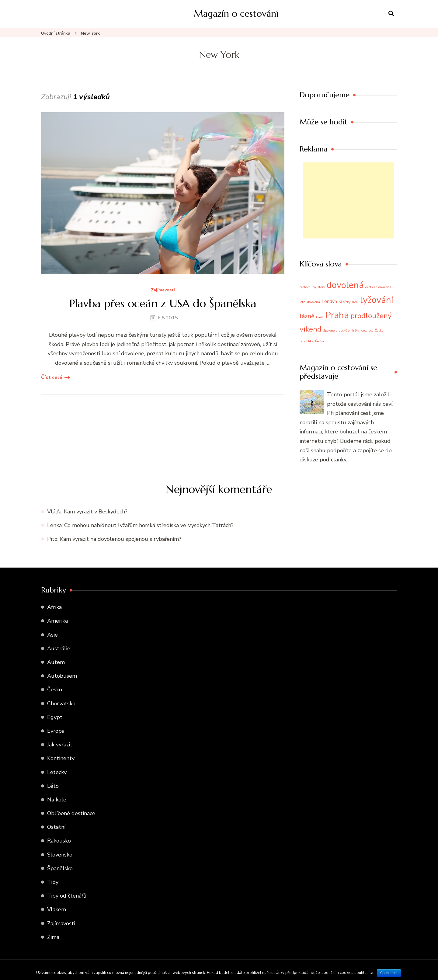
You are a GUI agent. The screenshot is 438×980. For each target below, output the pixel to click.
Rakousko (59, 841)
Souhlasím (389, 973)
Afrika (54, 607)
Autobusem (62, 676)
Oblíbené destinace (71, 813)
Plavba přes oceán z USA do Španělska (163, 303)
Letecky (57, 772)
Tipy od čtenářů (67, 896)
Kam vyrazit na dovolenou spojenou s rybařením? (121, 539)
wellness (367, 330)
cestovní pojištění (312, 287)
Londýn (329, 301)
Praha (337, 315)
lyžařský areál (349, 302)
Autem (56, 662)
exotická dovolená (378, 287)
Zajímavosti (163, 290)
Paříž (320, 317)
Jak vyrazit (60, 745)
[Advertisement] (348, 200)
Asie (52, 635)
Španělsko (60, 868)
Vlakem (57, 909)
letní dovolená (310, 302)
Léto (53, 786)
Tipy (53, 882)
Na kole (57, 800)
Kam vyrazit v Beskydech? (96, 512)
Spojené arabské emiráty (341, 330)
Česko (55, 690)
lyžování (377, 300)
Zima (53, 937)
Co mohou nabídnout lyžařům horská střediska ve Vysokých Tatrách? (149, 525)
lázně (307, 316)
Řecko (319, 341)
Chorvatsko (61, 704)
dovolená (345, 285)
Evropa (56, 731)
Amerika (57, 621)
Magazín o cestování (236, 14)
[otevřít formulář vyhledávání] (391, 14)
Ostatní (56, 827)
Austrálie (59, 648)
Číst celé (52, 377)
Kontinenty (61, 758)
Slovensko (60, 855)
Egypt (55, 717)
